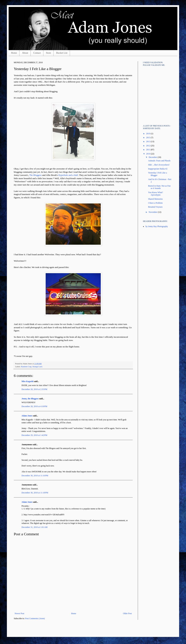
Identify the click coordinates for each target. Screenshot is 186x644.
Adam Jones (27, 416)
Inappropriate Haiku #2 (158, 169)
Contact (37, 53)
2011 (149, 150)
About (25, 53)
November (153, 212)
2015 (149, 138)
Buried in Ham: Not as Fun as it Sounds (159, 187)
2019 (149, 134)
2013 (149, 142)
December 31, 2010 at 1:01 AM (34, 527)
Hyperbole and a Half (68, 175)
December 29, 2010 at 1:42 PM (34, 435)
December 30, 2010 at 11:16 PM (35, 476)
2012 (149, 146)
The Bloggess (35, 175)
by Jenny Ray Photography (157, 226)
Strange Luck (37, 367)
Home (14, 53)
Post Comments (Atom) (35, 618)
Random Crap (26, 367)
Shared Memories (155, 199)
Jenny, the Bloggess (30, 399)
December (153, 157)
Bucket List (62, 53)
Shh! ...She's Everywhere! (159, 165)
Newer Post (19, 613)
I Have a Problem (155, 203)
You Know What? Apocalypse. (156, 194)
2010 (149, 154)
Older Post (127, 613)
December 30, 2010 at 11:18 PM (35, 493)
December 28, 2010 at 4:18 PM (34, 406)
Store (49, 53)
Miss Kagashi (27, 381)
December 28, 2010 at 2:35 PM (34, 389)
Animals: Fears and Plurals (159, 161)
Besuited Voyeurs (155, 207)
